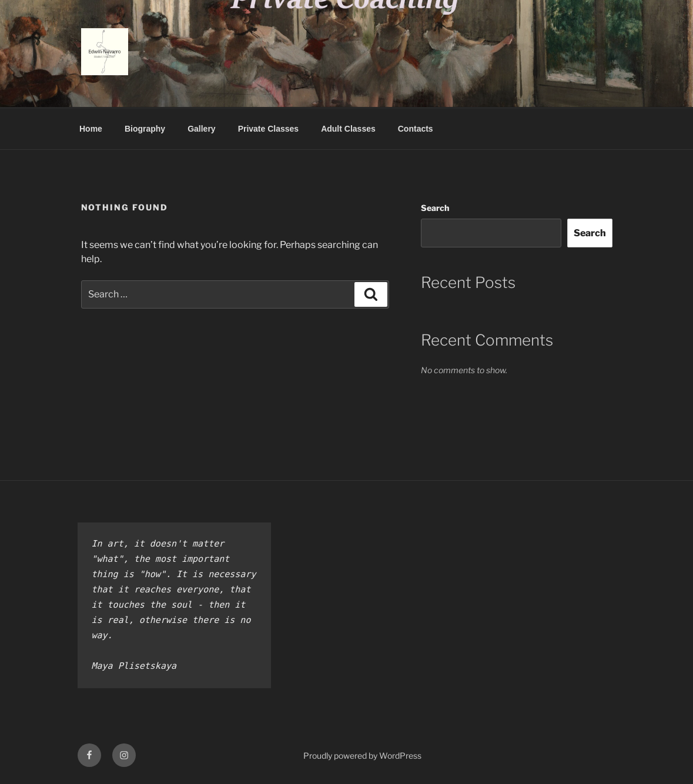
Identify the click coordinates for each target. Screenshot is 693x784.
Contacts (416, 129)
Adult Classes (348, 129)
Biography (145, 129)
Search (435, 208)
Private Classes (269, 129)
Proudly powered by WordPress (362, 755)
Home (91, 129)
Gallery (201, 129)
